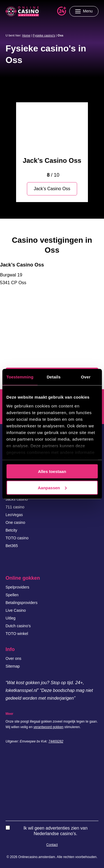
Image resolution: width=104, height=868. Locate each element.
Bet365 (12, 546)
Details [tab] (54, 377)
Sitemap (13, 666)
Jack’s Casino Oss (52, 160)
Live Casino (16, 610)
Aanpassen (52, 487)
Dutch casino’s (18, 626)
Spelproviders (17, 587)
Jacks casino (17, 499)
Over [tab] (86, 377)
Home (26, 35)
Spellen (12, 595)
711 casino (15, 507)
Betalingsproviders (21, 603)
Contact (52, 845)
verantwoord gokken (49, 727)
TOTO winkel (17, 634)
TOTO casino (17, 538)
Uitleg (11, 618)
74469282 (56, 741)
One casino (15, 522)
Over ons (13, 658)
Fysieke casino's (44, 35)
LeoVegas (14, 515)
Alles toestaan (52, 471)
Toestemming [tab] (20, 377)
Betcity (11, 530)
